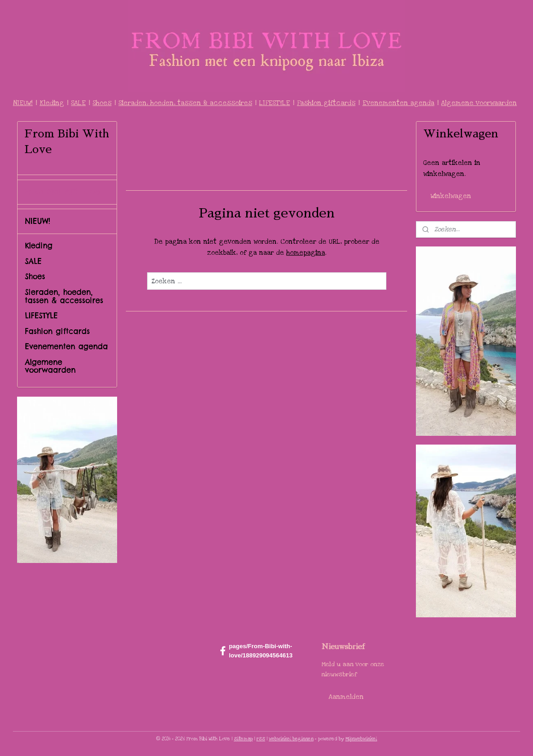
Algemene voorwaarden (479, 103)
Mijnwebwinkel (361, 739)
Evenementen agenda (398, 103)
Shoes (102, 103)
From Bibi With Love (62, 192)
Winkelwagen (451, 196)
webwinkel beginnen (291, 739)
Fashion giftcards (326, 103)
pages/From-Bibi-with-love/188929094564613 (256, 651)
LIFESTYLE (275, 103)
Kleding (52, 103)
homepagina (305, 253)
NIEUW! (23, 103)
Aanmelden (346, 697)
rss (261, 739)
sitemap (243, 739)
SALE (78, 103)
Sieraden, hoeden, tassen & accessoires (185, 103)
